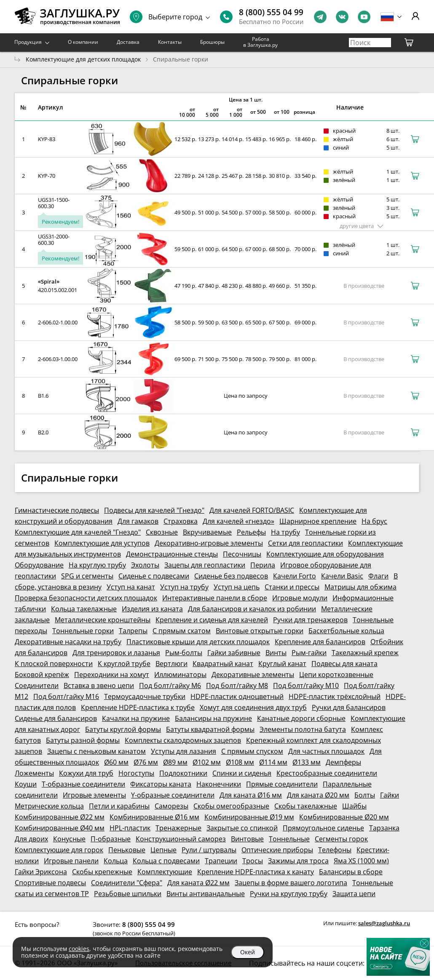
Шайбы (354, 806)
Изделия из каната (152, 609)
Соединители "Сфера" (127, 883)
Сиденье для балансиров (56, 718)
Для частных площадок (326, 751)
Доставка (128, 42)
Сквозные (162, 532)
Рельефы (251, 532)
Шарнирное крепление (318, 521)
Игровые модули (300, 598)
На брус (374, 521)
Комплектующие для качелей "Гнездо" (78, 532)
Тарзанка (384, 828)
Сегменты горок (341, 839)
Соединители (37, 685)
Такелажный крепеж (365, 653)
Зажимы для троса (298, 861)
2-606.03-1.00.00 (58, 359)
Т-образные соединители (83, 784)
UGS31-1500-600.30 (54, 203)
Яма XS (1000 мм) (361, 861)
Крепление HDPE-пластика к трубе (138, 707)
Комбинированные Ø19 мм (249, 817)
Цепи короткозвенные (336, 675)
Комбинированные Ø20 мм (344, 817)
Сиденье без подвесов (231, 576)
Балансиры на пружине (213, 718)
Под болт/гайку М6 (170, 685)
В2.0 (43, 432)
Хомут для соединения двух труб (253, 707)
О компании (83, 42)
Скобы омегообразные (231, 806)
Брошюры (212, 42)
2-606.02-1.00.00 (58, 322)
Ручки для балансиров (349, 707)
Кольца (116, 861)
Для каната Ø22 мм (198, 883)
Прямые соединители (282, 784)
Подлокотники (183, 773)
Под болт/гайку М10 (306, 685)
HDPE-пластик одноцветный (237, 696)
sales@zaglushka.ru (384, 923)
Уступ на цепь (237, 587)
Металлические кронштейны (103, 620)
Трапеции (221, 861)
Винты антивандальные (206, 894)
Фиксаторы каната (161, 784)
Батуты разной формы (83, 740)
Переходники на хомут (112, 675)
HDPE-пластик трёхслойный (335, 696)
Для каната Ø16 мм (251, 795)
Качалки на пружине (136, 718)
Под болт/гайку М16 (66, 696)
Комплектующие (165, 872)
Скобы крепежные (102, 872)
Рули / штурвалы (209, 850)
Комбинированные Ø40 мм (60, 828)
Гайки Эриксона (41, 872)
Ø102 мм (207, 762)
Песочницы (242, 554)
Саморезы (171, 806)
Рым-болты (184, 653)
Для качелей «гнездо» (238, 521)
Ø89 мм (175, 762)
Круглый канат (282, 664)
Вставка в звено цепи (99, 685)
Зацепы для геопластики (205, 565)
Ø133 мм (307, 762)
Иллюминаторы (180, 675)
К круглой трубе (124, 664)
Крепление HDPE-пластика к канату (256, 872)
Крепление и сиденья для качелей (212, 620)
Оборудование (39, 565)
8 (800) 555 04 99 (271, 12)
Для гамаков (138, 521)
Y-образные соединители (173, 795)
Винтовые (247, 839)
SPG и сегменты (87, 576)
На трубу (285, 532)
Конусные (69, 839)
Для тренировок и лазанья (116, 653)
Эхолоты (145, 565)
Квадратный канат (223, 664)
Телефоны (335, 850)
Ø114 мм (273, 762)
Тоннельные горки (83, 631)
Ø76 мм (146, 762)
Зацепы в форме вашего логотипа (291, 883)
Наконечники (219, 784)
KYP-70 (47, 176)
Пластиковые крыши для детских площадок (198, 642)
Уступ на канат (131, 587)
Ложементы (34, 773)
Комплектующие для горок (59, 850)
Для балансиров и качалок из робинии (252, 609)
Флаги (378, 576)
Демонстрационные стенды (172, 554)
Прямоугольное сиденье (323, 828)
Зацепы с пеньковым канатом (96, 751)
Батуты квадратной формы (210, 729)
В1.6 (43, 396)
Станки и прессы (292, 587)
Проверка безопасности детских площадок (86, 598)
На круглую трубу (97, 565)
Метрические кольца (49, 806)
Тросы (253, 861)
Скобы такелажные (306, 806)
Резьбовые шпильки (128, 894)
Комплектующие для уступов (102, 543)
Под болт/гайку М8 (237, 685)
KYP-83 (47, 139)
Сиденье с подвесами (154, 576)
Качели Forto (295, 576)
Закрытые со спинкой (242, 828)
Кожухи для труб (86, 773)
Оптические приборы (277, 850)
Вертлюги (171, 664)
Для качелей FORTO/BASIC (252, 510)
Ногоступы (136, 773)
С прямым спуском (252, 751)
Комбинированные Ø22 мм (60, 817)
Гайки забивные (234, 653)
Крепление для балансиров (320, 642)
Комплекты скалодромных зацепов (183, 740)
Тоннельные (289, 839)
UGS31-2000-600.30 (54, 240)
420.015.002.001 (58, 290)
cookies (79, 949)
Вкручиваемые (207, 532)
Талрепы (133, 631)
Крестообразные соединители (327, 773)
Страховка (181, 521)
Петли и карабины (119, 806)
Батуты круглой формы (123, 729)
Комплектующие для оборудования (325, 554)
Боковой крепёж (42, 675)
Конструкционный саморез (181, 839)
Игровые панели (71, 861)
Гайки (390, 795)
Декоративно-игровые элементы (209, 543)
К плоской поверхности (54, 664)
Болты (365, 795)
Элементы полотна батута (303, 729)
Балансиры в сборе (351, 872)
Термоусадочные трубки (145, 696)
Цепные (163, 850)
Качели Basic (342, 576)
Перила (263, 565)
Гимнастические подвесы (57, 510)
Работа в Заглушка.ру (260, 42)
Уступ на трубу (184, 587)
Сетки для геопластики (305, 543)
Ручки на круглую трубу (289, 894)
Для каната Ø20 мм (318, 795)
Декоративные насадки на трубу (68, 642)
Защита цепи (354, 894)
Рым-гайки (309, 653)
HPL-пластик (130, 828)
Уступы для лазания (184, 751)
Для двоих (31, 839)
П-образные (111, 839)
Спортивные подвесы (50, 883)
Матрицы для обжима (360, 587)
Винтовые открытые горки (260, 631)
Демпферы (343, 762)
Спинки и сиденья (242, 773)
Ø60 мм (116, 762)
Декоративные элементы (253, 675)
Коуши (26, 784)
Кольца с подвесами (166, 861)
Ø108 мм (240, 762)
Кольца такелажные (84, 609)
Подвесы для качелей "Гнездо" (154, 510)
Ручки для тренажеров (310, 620)
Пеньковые (127, 850)
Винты (276, 653)
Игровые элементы (94, 795)
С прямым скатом (182, 631)
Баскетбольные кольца (346, 631)
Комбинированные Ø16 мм (154, 817)
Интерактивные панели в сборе (215, 598)
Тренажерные (178, 828)
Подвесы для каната (344, 664)
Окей (248, 952)
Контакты (170, 42)
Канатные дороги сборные (301, 718)
